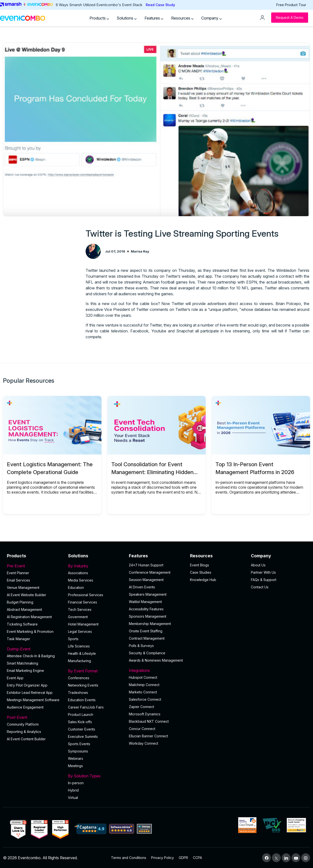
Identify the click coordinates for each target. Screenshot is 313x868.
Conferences (79, 678)
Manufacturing (79, 661)
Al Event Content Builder (26, 739)
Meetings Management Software (33, 700)
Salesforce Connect (145, 699)
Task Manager (18, 639)
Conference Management (150, 572)
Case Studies (201, 572)
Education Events (82, 700)
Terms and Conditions (129, 858)
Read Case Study (160, 5)
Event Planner (18, 573)
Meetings (75, 766)
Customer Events (82, 729)
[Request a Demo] (290, 18)
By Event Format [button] (96, 671)
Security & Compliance (147, 653)
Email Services (18, 580)
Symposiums (78, 751)
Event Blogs (200, 565)
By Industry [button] (96, 566)
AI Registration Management (29, 617)
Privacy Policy (162, 858)
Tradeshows (78, 693)
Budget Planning (20, 602)
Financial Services (83, 602)
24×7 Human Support (146, 565)
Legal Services (80, 631)
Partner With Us (263, 572)
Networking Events (83, 685)
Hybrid (73, 790)
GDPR (183, 858)
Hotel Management (83, 624)
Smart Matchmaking (22, 663)
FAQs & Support (264, 580)
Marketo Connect (143, 692)
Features (154, 18)
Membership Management (150, 624)
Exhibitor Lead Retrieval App (30, 693)
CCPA (197, 858)
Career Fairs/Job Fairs (86, 707)
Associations (78, 573)
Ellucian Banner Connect (148, 736)
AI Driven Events (142, 587)
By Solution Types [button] (96, 776)
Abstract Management (24, 609)
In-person (76, 783)
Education (76, 587)
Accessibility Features (146, 609)
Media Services (81, 580)
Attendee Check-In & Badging (31, 656)
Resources (182, 18)
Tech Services (80, 609)
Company (212, 18)
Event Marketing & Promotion (30, 631)
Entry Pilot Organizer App (27, 685)
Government (78, 617)
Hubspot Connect (143, 677)
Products (99, 18)
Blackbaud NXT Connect (149, 721)
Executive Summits (83, 736)
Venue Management (23, 587)
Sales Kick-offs (80, 722)
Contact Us (260, 587)
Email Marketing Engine (25, 671)
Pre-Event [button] (34, 566)
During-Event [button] (34, 649)
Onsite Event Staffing (146, 631)
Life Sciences (79, 646)
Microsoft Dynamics (145, 714)
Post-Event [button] (34, 717)
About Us (258, 565)
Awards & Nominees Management (156, 660)
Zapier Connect (141, 707)
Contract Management (147, 638)
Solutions (127, 18)
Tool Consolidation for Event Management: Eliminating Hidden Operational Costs (152, 472)
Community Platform (23, 724)
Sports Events (79, 744)
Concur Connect (142, 729)
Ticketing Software (22, 624)
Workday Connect (144, 743)
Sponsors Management (148, 616)
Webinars (76, 758)
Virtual (73, 798)
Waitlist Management (145, 602)
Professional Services (86, 595)
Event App (15, 678)
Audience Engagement (25, 707)
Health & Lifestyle (82, 653)
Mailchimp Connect (144, 685)
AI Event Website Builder (27, 595)
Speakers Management (148, 594)
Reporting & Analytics (24, 732)
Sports (73, 639)
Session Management (146, 580)
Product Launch (81, 715)
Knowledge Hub (203, 580)
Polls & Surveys (141, 646)
